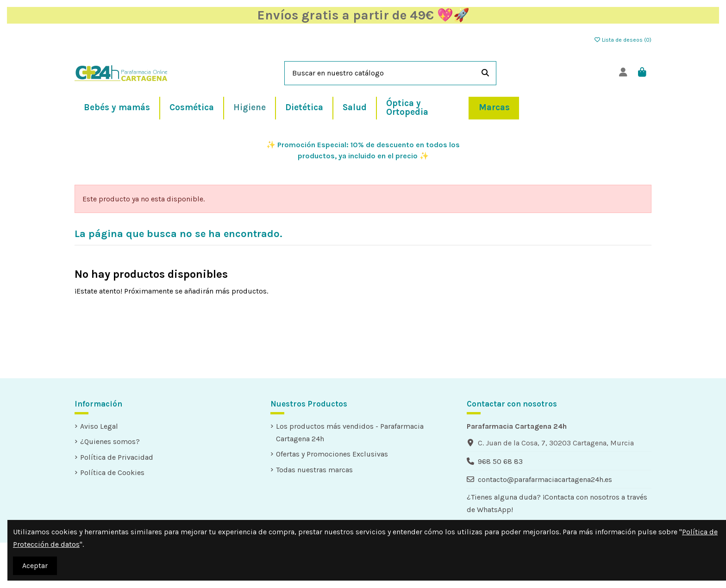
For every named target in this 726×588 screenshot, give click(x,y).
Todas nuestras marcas (314, 470)
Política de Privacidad (117, 457)
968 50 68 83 (500, 461)
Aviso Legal (99, 426)
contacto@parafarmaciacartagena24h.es (545, 479)
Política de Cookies (112, 472)
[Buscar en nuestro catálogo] (485, 73)
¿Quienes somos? (110, 441)
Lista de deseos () (623, 40)
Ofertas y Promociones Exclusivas (332, 454)
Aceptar (35, 566)
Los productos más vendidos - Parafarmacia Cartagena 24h (350, 432)
